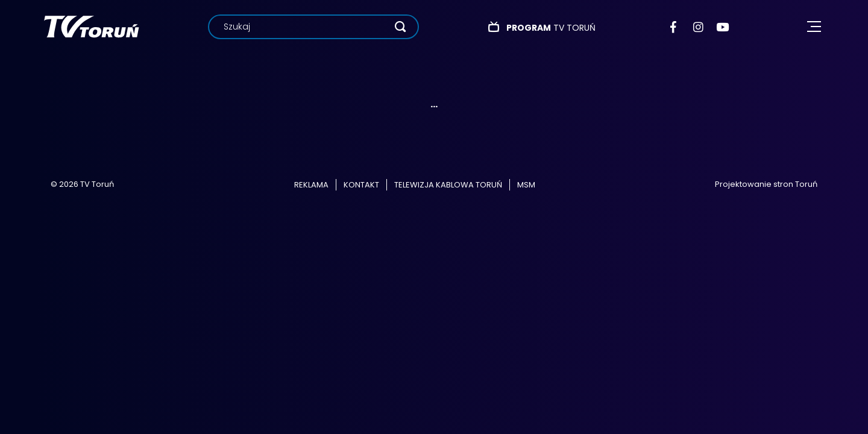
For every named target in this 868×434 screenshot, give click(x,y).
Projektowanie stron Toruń (766, 184)
